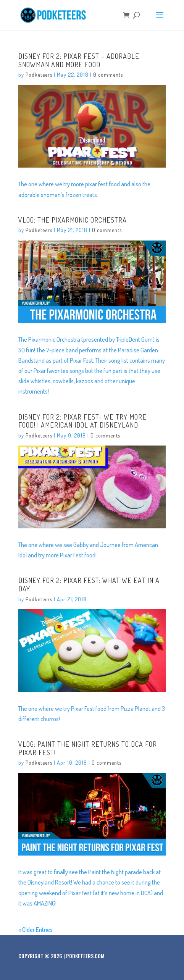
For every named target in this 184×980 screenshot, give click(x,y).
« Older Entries (36, 930)
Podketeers (39, 75)
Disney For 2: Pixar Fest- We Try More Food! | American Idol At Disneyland (82, 421)
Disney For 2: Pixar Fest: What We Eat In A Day (89, 584)
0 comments (108, 75)
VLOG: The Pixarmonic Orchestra (73, 220)
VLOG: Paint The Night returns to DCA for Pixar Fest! (88, 748)
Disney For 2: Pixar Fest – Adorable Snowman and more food (79, 60)
